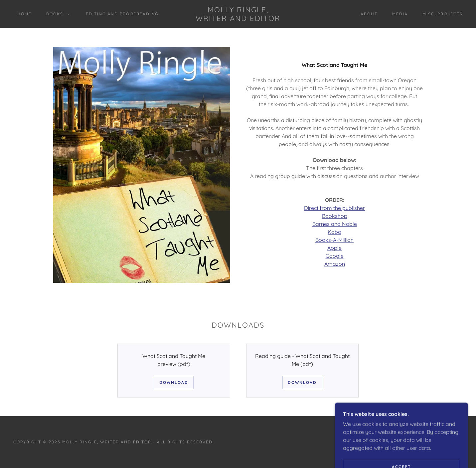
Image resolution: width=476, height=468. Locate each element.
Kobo (334, 232)
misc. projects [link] (443, 14)
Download (174, 382)
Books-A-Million (334, 240)
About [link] (369, 14)
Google (335, 256)
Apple (334, 248)
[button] (57, 14)
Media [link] (400, 14)
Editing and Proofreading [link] (122, 14)
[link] (238, 19)
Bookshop (335, 216)
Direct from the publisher (334, 208)
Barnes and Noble (335, 224)
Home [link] (24, 14)
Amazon (335, 264)
